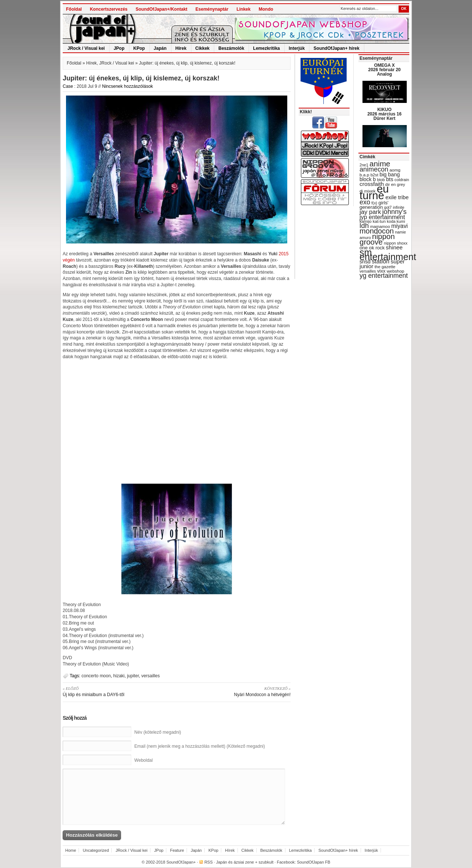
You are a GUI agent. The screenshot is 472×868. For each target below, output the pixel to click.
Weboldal (143, 760)
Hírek (181, 48)
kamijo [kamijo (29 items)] (365, 221)
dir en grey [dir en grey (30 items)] (395, 184)
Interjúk (297, 48)
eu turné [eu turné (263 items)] (374, 192)
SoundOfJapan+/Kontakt (162, 9)
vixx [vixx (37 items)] (381, 271)
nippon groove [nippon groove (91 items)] (377, 239)
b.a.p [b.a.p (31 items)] (364, 175)
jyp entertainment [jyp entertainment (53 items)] (382, 217)
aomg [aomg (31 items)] (395, 170)
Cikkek (203, 48)
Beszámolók (231, 48)
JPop (119, 48)
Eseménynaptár (212, 9)
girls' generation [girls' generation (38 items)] (374, 205)
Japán (160, 48)
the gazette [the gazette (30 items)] (385, 267)
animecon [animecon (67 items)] (374, 169)
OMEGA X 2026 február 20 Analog (384, 70)
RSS (209, 862)
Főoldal (74, 9)
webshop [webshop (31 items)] (395, 271)
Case (68, 86)
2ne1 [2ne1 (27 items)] (364, 165)
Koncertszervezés (109, 9)
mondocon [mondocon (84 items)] (377, 231)
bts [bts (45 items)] (390, 179)
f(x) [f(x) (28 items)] (374, 203)
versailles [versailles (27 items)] (368, 271)
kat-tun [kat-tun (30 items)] (379, 221)
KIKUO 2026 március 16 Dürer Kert (384, 114)
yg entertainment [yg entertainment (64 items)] (384, 276)
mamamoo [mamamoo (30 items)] (380, 226)
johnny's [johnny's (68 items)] (395, 212)
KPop (139, 48)
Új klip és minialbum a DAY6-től (117, 691)
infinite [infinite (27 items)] (399, 207)
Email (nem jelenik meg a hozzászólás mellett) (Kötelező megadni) (199, 746)
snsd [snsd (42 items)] (365, 262)
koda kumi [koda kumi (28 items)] (396, 221)
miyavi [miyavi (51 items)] (400, 226)
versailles (150, 676)
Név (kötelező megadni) (158, 732)
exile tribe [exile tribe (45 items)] (397, 197)
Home (71, 850)
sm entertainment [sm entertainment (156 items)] (388, 255)
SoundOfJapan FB (314, 862)
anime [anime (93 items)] (380, 164)
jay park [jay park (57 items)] (370, 212)
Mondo (266, 9)
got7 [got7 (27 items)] (388, 207)
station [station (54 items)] (381, 261)
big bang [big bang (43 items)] (390, 174)
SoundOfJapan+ (181, 862)
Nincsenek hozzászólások (128, 86)
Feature (177, 850)
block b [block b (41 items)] (368, 179)
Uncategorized (96, 850)
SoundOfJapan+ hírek (336, 48)
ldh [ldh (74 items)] (364, 226)
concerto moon (96, 676)
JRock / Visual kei (86, 48)
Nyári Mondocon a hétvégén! (236, 691)
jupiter (133, 676)
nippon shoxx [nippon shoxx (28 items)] (396, 243)
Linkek (243, 9)
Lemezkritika (266, 48)
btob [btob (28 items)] (381, 180)
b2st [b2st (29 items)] (374, 175)
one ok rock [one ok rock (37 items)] (372, 248)
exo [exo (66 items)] (365, 202)
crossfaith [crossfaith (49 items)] (372, 184)
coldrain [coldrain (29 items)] (402, 180)
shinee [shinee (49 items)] (394, 247)
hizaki (119, 676)
